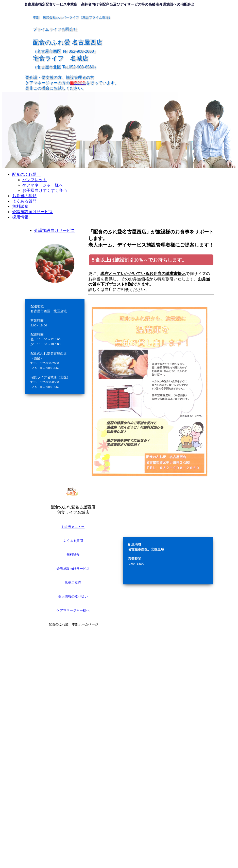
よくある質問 (73, 541)
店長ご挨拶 (73, 583)
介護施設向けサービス (73, 569)
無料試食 (73, 555)
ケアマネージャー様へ (73, 610)
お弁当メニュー (73, 527)
